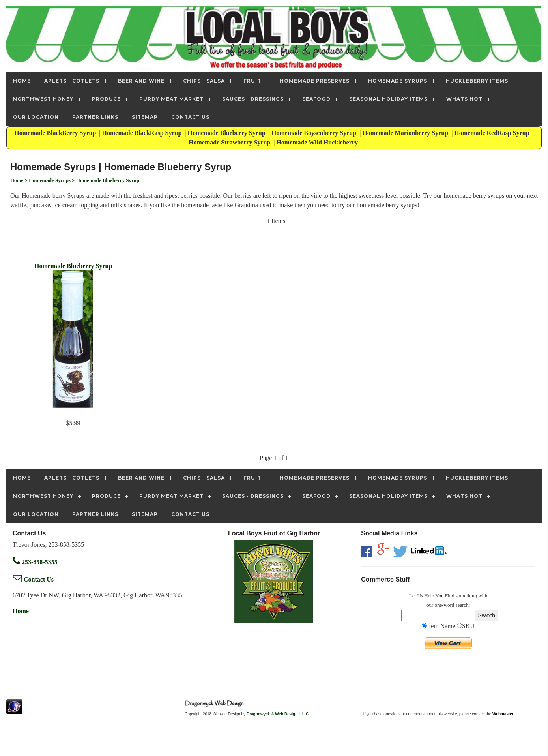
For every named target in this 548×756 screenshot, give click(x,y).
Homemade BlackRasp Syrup (143, 133)
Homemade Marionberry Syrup (406, 133)
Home (21, 611)
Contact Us (33, 579)
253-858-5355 (35, 562)
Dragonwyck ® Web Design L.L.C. (278, 714)
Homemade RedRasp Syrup (492, 133)
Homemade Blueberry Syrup (227, 133)
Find (450, 596)
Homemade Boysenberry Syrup (315, 133)
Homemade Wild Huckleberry (318, 142)
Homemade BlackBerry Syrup (56, 133)
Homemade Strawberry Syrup (230, 142)
